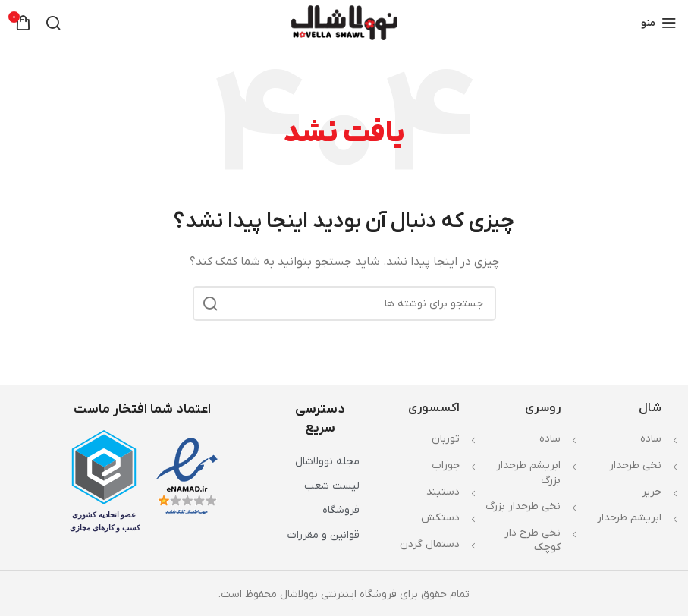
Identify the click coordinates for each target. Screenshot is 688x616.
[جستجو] (53, 23)
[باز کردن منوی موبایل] (659, 23)
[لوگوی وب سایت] (344, 22)
